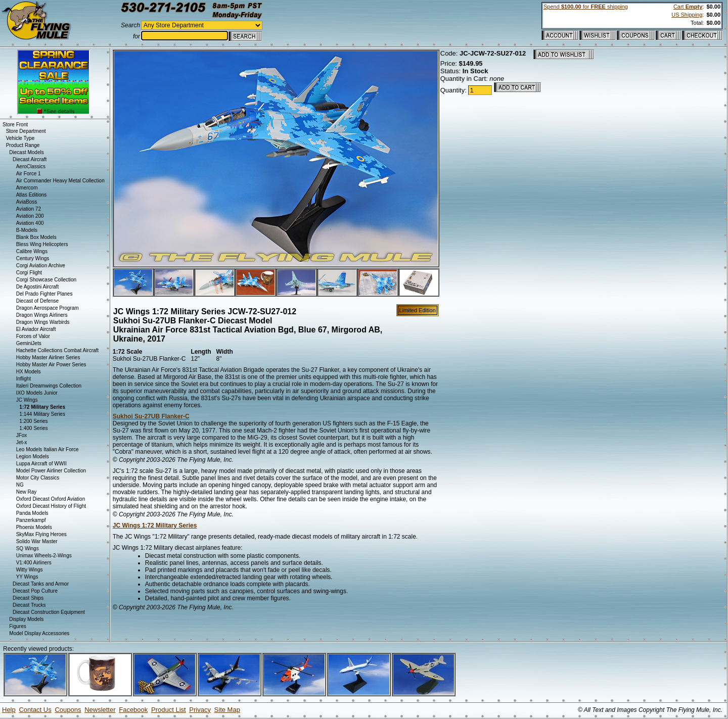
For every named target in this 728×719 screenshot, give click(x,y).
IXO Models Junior (37, 393)
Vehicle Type (20, 138)
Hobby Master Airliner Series (48, 357)
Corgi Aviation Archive (41, 266)
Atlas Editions (32, 195)
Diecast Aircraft (30, 159)
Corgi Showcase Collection (47, 280)
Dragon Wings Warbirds (43, 322)
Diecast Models (26, 152)
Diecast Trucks (29, 605)
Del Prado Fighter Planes (44, 294)
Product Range (23, 145)
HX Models (29, 372)
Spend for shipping (586, 7)
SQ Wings (28, 548)
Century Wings (33, 258)
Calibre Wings (32, 251)
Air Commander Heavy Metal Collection (60, 181)
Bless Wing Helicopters (42, 244)
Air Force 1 (29, 174)
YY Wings (27, 577)
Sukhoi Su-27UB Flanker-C (151, 416)
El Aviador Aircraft (36, 329)
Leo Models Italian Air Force (48, 449)
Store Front (15, 125)
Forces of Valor (33, 336)
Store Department (26, 131)
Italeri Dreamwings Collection (49, 386)
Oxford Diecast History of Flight (51, 506)
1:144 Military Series (42, 414)
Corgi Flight (29, 273)
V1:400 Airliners (34, 563)
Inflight (24, 379)
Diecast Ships (28, 598)
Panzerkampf (31, 520)
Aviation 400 (30, 223)
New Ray (27, 492)
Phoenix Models (34, 527)
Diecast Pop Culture (35, 591)
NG (20, 485)
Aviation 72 (29, 209)
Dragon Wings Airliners (42, 315)
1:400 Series (33, 428)
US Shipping (687, 15)
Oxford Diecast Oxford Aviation (51, 499)
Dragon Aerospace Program (48, 308)
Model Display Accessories (39, 633)
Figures (17, 626)
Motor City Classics (38, 478)
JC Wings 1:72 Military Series (155, 525)
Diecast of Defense (38, 301)
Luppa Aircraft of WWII (41, 464)
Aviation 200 (30, 216)
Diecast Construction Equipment (49, 612)
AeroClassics (31, 166)
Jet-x (22, 442)
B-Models (27, 230)
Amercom (27, 188)
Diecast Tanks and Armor (41, 584)
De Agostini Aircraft (37, 287)
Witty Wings (30, 570)
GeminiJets (29, 343)
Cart (688, 7)
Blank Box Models (36, 237)
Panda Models (32, 513)
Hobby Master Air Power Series (51, 365)
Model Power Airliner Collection (51, 471)
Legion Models (33, 457)
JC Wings (27, 400)
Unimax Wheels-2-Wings (44, 556)
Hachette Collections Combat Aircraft (57, 350)
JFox (22, 435)
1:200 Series (33, 421)
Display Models (26, 619)
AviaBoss (27, 202)
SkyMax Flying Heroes (41, 534)
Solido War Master (37, 541)
